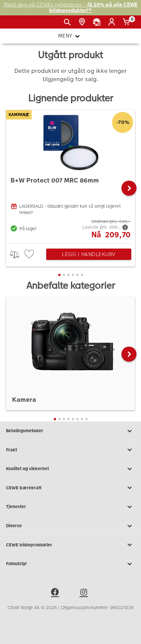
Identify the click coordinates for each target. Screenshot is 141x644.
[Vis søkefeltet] (69, 22)
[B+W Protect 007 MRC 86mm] (70, 175)
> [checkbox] (17, 254)
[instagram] (85, 593)
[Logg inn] (113, 22)
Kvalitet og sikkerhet (70, 469)
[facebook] (56, 593)
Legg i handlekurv (89, 254)
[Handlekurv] (128, 22)
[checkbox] (30, 254)
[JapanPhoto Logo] (18, 25)
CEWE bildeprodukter (70, 545)
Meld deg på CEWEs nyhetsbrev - (70, 8)
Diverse (70, 526)
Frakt (70, 450)
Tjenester (70, 507)
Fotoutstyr (70, 564)
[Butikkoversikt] (83, 22)
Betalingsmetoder (70, 431)
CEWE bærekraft (70, 488)
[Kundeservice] (98, 22)
